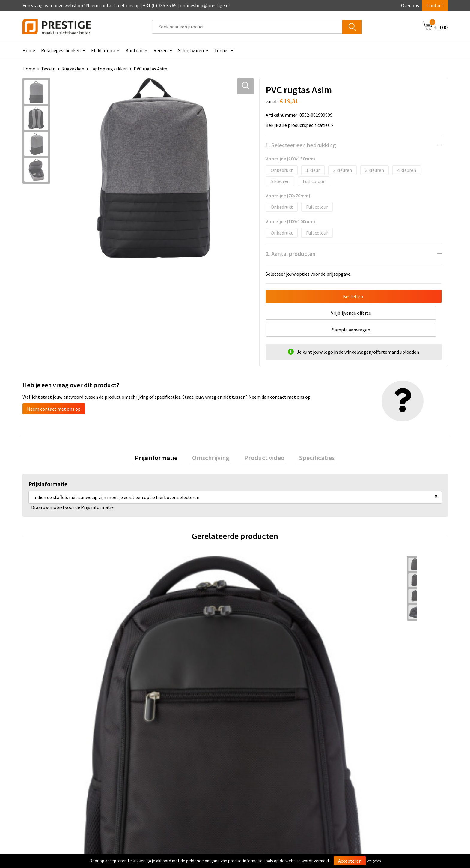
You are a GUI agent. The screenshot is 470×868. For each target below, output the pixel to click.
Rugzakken (73, 69)
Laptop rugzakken (109, 69)
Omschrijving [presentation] (214, 442)
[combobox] (247, 27)
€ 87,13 (363, 657)
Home (29, 50)
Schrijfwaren (191, 50)
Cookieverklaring (366, 759)
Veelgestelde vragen (158, 759)
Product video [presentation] (261, 442)
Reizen (161, 50)
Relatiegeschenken (61, 50)
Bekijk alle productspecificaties (299, 125)
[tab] (165, 443)
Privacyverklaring (366, 768)
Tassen (48, 69)
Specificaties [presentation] (308, 442)
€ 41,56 (151, 657)
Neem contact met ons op (54, 392)
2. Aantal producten (291, 254)
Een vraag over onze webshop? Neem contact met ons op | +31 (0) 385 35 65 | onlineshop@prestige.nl (126, 5)
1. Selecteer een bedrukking (301, 145)
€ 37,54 (257, 657)
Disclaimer (359, 777)
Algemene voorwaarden (372, 750)
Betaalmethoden (260, 759)
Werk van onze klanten (160, 768)
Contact (435, 5)
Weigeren (374, 861)
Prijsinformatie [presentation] (165, 442)
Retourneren (256, 768)
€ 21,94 (45, 657)
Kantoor (134, 50)
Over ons (410, 5)
